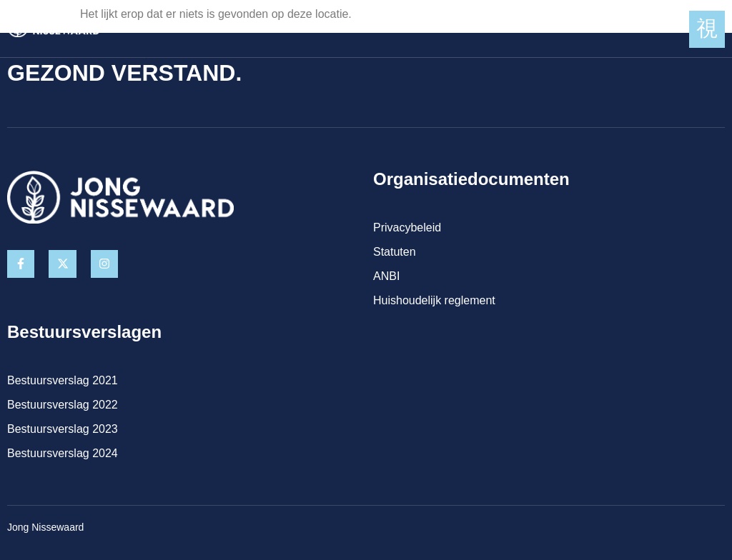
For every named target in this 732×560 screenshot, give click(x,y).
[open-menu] (707, 29)
